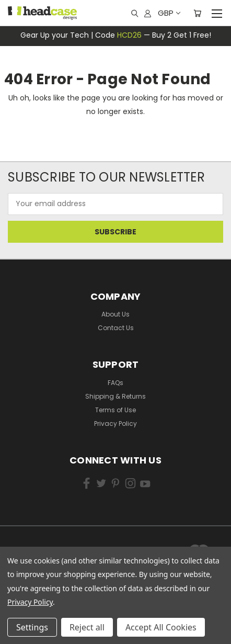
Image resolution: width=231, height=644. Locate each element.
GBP (169, 13)
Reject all (87, 627)
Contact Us (116, 328)
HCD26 (129, 35)
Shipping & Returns (115, 396)
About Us (115, 314)
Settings (32, 627)
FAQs (115, 383)
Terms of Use (115, 410)
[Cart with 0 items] (197, 13)
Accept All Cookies (161, 627)
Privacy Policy (115, 423)
